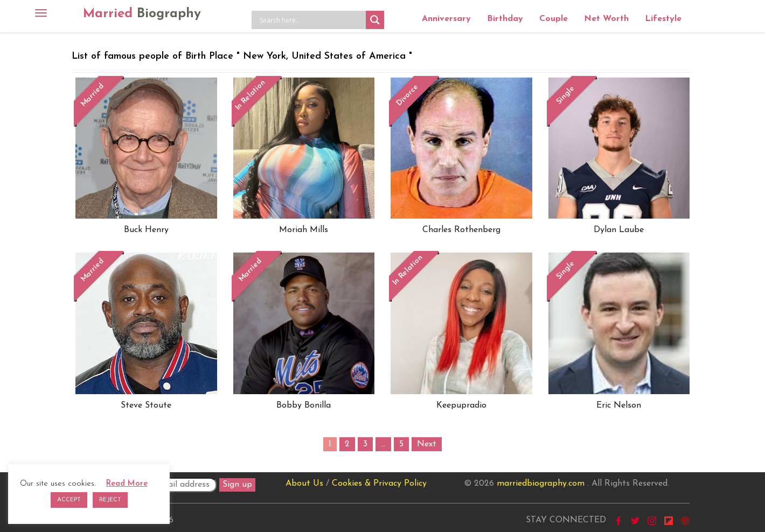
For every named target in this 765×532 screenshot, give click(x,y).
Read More (127, 484)
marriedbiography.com (541, 484)
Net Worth (606, 19)
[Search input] (311, 20)
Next (427, 444)
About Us (304, 484)
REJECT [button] (110, 500)
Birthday (505, 19)
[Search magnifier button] (375, 20)
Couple (554, 19)
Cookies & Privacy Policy (379, 484)
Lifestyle (663, 19)
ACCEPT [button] (69, 500)
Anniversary (446, 19)
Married (142, 14)
